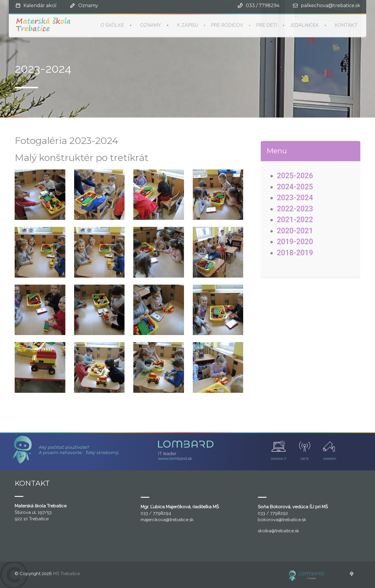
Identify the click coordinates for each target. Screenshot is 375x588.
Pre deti (267, 24)
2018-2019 (295, 253)
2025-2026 (295, 176)
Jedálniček (304, 24)
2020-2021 (295, 231)
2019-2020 (295, 242)
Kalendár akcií (40, 5)
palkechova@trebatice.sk (331, 5)
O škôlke (112, 24)
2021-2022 (295, 220)
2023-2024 (295, 198)
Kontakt (346, 24)
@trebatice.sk (180, 520)
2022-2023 (295, 209)
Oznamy (88, 5)
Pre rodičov (227, 24)
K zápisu (187, 24)
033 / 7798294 (263, 5)
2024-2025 (295, 187)
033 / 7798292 (273, 513)
